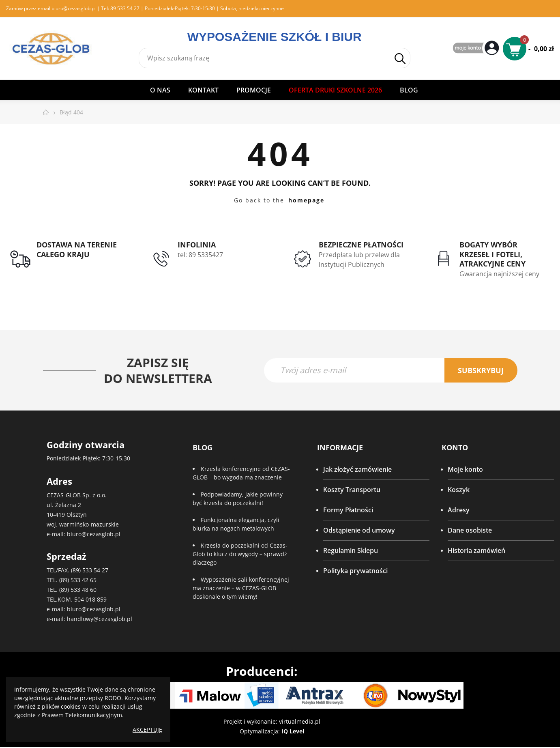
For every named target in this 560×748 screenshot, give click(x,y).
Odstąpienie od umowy (359, 531)
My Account (477, 48)
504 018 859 (90, 600)
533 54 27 (95, 571)
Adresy (459, 510)
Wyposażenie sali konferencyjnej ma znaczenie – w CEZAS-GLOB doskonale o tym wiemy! (241, 588)
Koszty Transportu (352, 490)
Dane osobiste (470, 531)
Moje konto (465, 470)
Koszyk (459, 490)
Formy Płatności (348, 510)
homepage (306, 200)
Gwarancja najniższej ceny (499, 274)
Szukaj (400, 59)
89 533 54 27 (125, 8)
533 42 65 (84, 580)
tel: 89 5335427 (200, 255)
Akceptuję (147, 730)
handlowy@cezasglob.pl (100, 619)
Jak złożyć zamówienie (357, 470)
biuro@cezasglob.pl (74, 8)
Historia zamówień (476, 551)
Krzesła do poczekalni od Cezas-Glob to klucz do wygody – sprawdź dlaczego (240, 554)
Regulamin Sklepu (351, 551)
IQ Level (293, 732)
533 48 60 (84, 590)
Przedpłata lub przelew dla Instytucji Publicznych (359, 260)
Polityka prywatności (355, 571)
